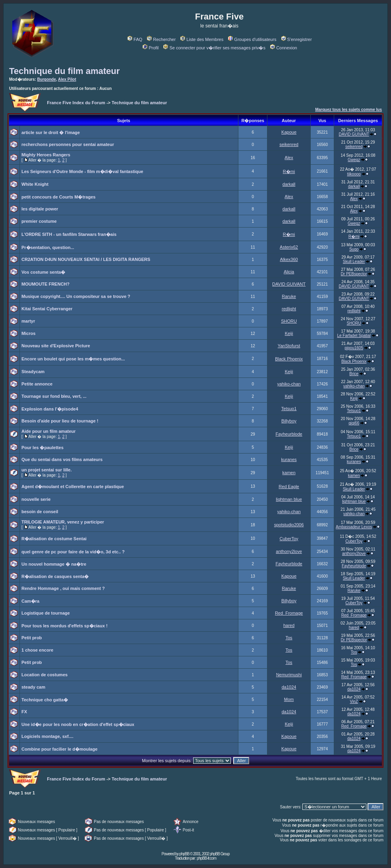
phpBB (184, 854)
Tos (289, 638)
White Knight (35, 184)
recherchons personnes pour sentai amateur (68, 144)
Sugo (354, 249)
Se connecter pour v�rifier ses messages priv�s (214, 48)
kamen (289, 473)
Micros (28, 333)
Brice (354, 374)
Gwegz (354, 160)
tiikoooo (354, 174)
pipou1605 (354, 348)
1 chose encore (37, 650)
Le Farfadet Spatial (354, 336)
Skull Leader (354, 262)
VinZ (354, 702)
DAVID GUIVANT (354, 134)
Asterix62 (289, 247)
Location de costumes (45, 675)
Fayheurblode (289, 434)
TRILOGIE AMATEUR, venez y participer (63, 522)
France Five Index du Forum (76, 103)
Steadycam (33, 372)
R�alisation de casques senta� (55, 576)
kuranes (289, 459)
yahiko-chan (289, 384)
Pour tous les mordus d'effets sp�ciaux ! (65, 626)
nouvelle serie (36, 499)
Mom (289, 699)
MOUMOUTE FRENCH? (45, 284)
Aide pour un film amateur (48, 431)
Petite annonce (37, 384)
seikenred (289, 144)
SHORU (289, 321)
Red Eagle (289, 487)
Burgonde (47, 79)
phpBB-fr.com (206, 858)
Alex (289, 158)
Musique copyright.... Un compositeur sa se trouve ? (76, 296)
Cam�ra (30, 601)
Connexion (284, 48)
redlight (289, 309)
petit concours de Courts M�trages (58, 197)
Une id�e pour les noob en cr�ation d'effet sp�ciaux (78, 724)
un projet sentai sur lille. (47, 470)
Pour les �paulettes (43, 448)
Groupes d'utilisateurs (252, 39)
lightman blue (289, 499)
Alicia (289, 272)
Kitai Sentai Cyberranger (47, 309)
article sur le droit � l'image (51, 132)
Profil (151, 48)
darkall (289, 184)
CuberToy (289, 539)
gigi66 (354, 423)
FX (24, 712)
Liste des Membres (202, 39)
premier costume (39, 221)
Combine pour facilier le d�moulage (59, 749)
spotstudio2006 (289, 525)
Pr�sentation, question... (48, 247)
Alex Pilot (67, 79)
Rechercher (161, 39)
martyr (28, 321)
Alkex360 (289, 259)
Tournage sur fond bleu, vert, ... (54, 396)
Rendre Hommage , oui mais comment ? (63, 588)
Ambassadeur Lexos (354, 527)
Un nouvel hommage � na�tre (54, 564)
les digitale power (40, 209)
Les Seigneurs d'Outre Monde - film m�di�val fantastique (82, 171)
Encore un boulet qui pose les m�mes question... (73, 359)
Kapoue (289, 132)
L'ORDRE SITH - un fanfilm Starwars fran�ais (69, 234)
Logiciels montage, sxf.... (47, 736)
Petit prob (32, 638)
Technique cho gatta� (45, 700)
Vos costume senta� (43, 272)
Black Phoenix (289, 359)
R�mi (289, 171)
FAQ (135, 39)
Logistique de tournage (46, 613)
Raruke (289, 296)
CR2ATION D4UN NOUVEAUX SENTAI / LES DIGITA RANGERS (86, 259)
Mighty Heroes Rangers (46, 155)
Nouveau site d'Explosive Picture (56, 346)
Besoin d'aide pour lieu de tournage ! (60, 421)
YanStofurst (289, 346)
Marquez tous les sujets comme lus (348, 110)
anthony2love (289, 551)
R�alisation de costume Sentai (54, 539)
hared (289, 625)
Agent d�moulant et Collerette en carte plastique (73, 487)
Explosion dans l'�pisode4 (50, 409)
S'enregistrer (297, 39)
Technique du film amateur (64, 71)
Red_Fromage (289, 613)
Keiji (289, 333)
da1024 (289, 687)
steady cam (33, 687)
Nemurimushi (289, 675)
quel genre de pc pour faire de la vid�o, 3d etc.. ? (73, 552)
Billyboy (289, 421)
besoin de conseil (40, 512)
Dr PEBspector (354, 274)
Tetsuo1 (289, 409)
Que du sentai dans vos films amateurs (62, 459)
